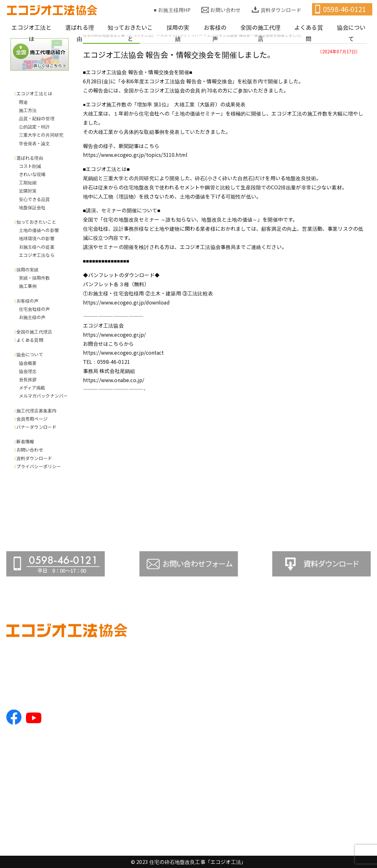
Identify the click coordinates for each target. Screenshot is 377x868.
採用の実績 (178, 33)
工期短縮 (28, 182)
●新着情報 (323, 787)
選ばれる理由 (80, 33)
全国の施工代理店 (260, 33)
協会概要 (28, 363)
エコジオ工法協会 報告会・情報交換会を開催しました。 (179, 54)
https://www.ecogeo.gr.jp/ (115, 334)
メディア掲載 (32, 387)
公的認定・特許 (35, 127)
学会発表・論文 (35, 143)
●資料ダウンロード (333, 809)
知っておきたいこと (130, 33)
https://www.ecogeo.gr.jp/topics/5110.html (135, 155)
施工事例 (28, 286)
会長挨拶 (28, 379)
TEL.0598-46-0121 (28, 694)
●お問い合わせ (328, 798)
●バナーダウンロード (336, 769)
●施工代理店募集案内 (336, 747)
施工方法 (28, 110)
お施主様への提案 (37, 247)
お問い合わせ (225, 10)
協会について (351, 33)
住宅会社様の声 (35, 309)
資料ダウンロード (281, 10)
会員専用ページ (32, 419)
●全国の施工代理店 (333, 654)
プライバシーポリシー (39, 466)
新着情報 (25, 441)
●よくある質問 (328, 665)
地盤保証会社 (32, 207)
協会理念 (28, 371)
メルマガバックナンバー (44, 396)
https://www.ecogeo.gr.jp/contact (124, 352)
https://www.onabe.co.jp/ (114, 380)
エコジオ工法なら (37, 255)
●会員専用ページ (331, 758)
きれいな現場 (32, 174)
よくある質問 (309, 33)
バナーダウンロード (36, 427)
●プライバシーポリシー (338, 819)
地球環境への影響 (37, 238)
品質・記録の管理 (37, 118)
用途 (23, 102)
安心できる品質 (35, 199)
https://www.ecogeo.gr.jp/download (126, 302)
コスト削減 (30, 166)
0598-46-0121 (345, 9)
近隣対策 (28, 191)
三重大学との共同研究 (41, 135)
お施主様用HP (174, 10)
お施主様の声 (32, 317)
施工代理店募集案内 (36, 410)
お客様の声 (215, 33)
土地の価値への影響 (39, 230)
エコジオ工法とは (31, 33)
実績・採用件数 (35, 278)
